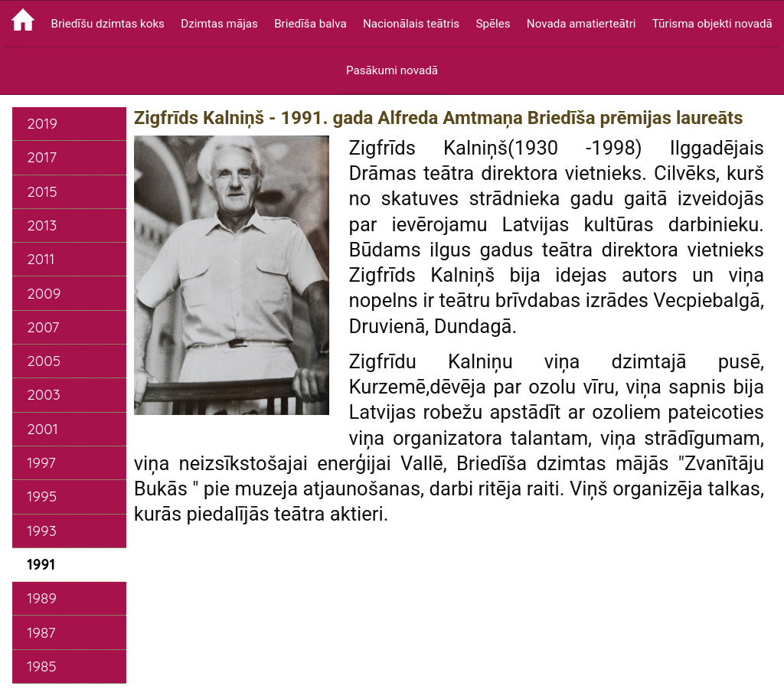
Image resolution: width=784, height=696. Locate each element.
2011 (41, 259)
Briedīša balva (310, 24)
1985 (42, 666)
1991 (41, 564)
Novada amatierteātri (581, 24)
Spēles (493, 24)
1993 (42, 531)
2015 (42, 191)
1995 (42, 496)
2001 (42, 429)
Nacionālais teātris (411, 24)
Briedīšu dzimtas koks (108, 24)
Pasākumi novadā (392, 70)
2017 (42, 157)
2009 (44, 293)
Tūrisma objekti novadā (712, 24)
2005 (44, 361)
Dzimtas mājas (219, 24)
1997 (41, 462)
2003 (44, 394)
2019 (42, 123)
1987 (41, 632)
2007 (43, 327)
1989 (42, 598)
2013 (42, 225)
